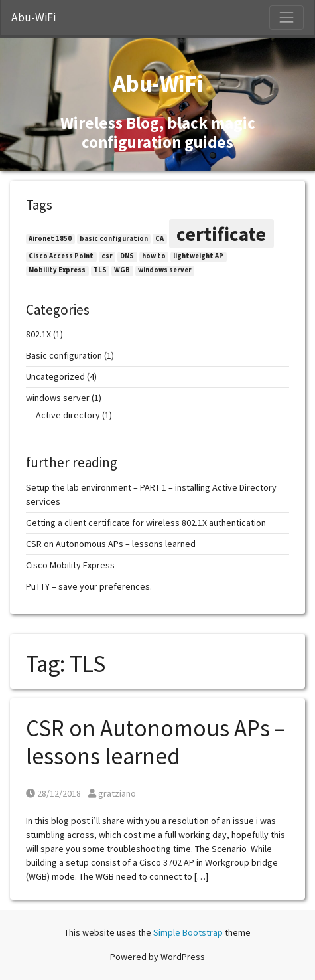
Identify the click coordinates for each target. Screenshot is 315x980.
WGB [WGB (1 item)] (122, 270)
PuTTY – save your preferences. (89, 586)
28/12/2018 (53, 793)
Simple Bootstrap (188, 932)
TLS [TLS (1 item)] (100, 270)
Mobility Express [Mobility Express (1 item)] (57, 270)
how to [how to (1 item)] (154, 256)
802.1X (38, 334)
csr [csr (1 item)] (107, 256)
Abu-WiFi (33, 17)
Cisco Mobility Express (70, 565)
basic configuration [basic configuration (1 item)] (114, 239)
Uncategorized (55, 376)
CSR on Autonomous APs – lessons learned (156, 742)
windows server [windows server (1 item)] (165, 270)
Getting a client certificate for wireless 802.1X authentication (146, 523)
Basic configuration (64, 355)
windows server (58, 398)
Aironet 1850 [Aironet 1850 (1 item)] (50, 239)
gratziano (112, 793)
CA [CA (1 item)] (159, 239)
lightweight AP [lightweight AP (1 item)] (198, 256)
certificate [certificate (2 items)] (221, 234)
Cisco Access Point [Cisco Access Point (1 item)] (61, 256)
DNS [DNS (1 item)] (127, 256)
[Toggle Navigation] (286, 17)
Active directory (68, 415)
